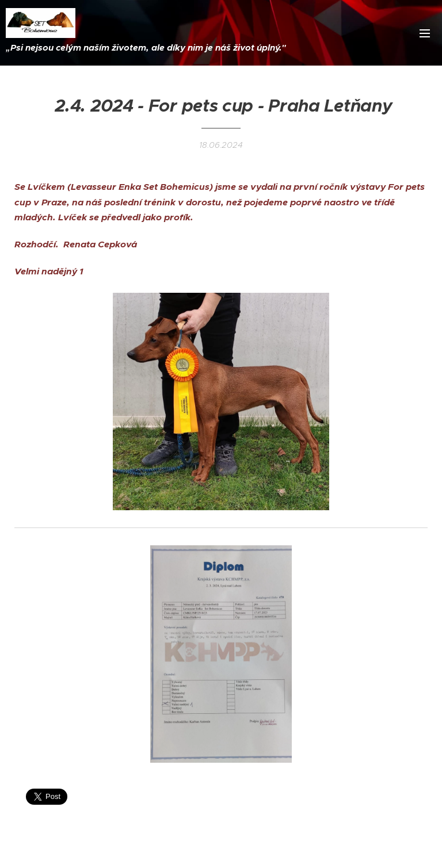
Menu (425, 33)
